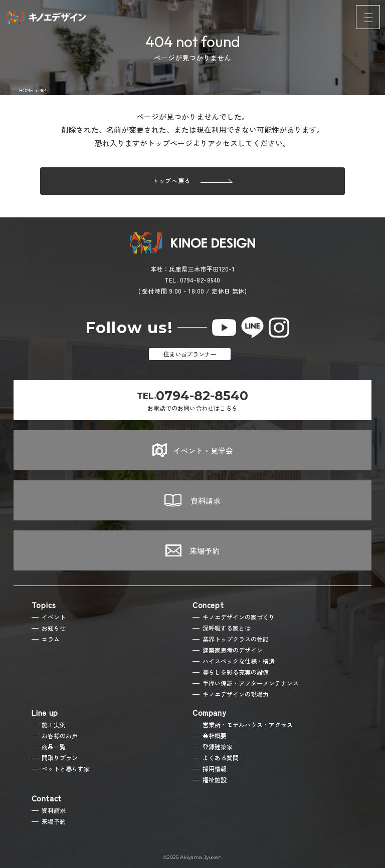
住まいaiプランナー (190, 354)
